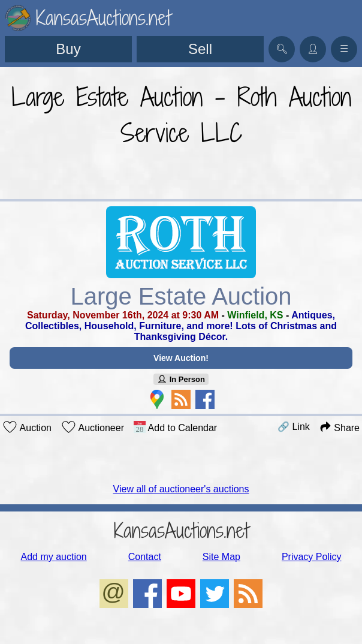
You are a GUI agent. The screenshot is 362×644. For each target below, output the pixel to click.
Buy (68, 49)
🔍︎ (282, 49)
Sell (200, 49)
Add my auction (53, 557)
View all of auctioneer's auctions (181, 489)
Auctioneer (93, 427)
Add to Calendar (175, 427)
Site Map (221, 557)
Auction (27, 427)
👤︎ (313, 49)
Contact (145, 557)
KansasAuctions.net (181, 530)
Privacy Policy (312, 557)
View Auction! (181, 358)
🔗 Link (294, 427)
